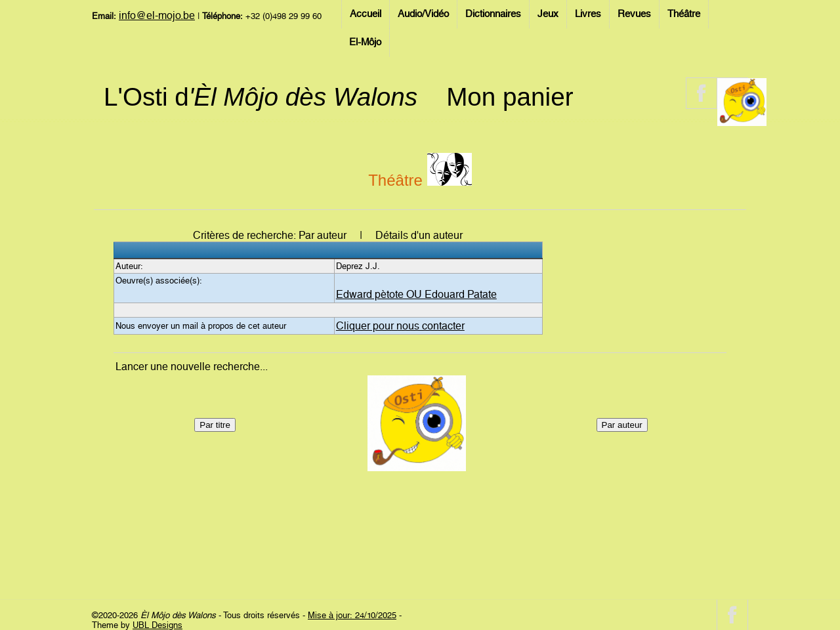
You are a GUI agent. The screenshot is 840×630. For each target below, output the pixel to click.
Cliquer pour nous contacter (400, 326)
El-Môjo (365, 42)
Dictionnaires (493, 14)
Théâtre (684, 14)
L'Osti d (261, 97)
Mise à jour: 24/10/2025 (352, 615)
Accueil (366, 14)
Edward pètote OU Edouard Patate (416, 294)
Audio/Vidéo (423, 14)
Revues (634, 14)
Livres (588, 14)
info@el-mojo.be (157, 15)
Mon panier (510, 97)
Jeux (548, 14)
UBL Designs (157, 625)
